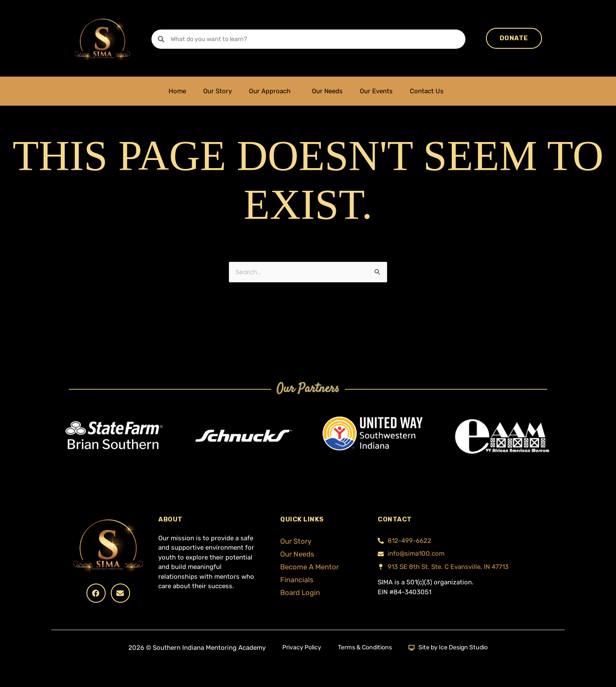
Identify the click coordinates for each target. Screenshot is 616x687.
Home (177, 91)
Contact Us (429, 91)
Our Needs (327, 91)
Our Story (218, 91)
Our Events (376, 91)
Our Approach (272, 91)
